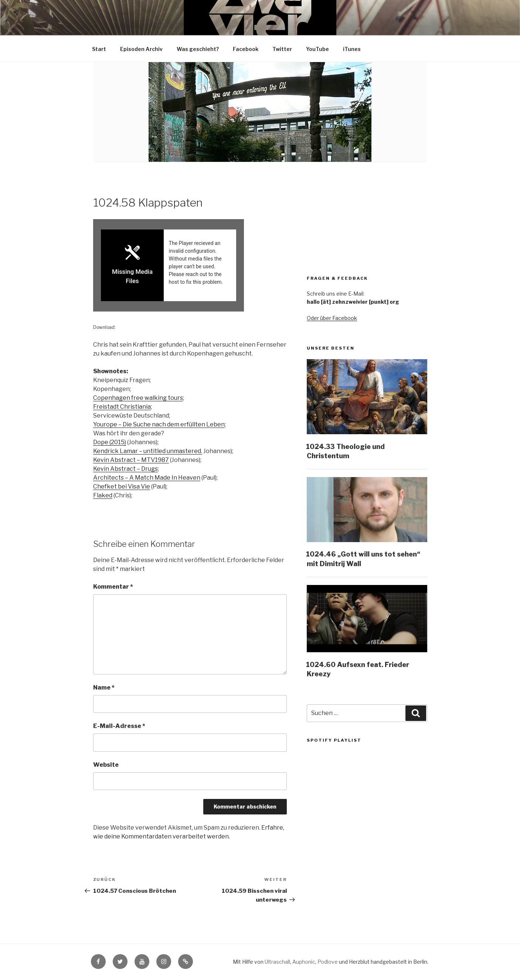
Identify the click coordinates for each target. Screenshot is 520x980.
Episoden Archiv (141, 49)
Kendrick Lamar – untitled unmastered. (148, 451)
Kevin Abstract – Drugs (125, 469)
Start (99, 49)
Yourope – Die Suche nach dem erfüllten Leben (159, 425)
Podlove (328, 962)
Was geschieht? (198, 49)
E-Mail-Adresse (119, 726)
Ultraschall (277, 962)
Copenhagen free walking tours (138, 398)
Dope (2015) (110, 443)
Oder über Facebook (332, 318)
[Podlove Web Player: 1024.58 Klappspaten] (190, 265)
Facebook (246, 49)
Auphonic (304, 962)
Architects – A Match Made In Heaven (147, 478)
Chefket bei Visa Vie (122, 487)
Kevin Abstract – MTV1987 (131, 460)
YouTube (317, 49)
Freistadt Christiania (122, 407)
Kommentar (113, 587)
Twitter (282, 49)
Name (104, 688)
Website (106, 765)
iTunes (352, 49)
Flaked (103, 496)
